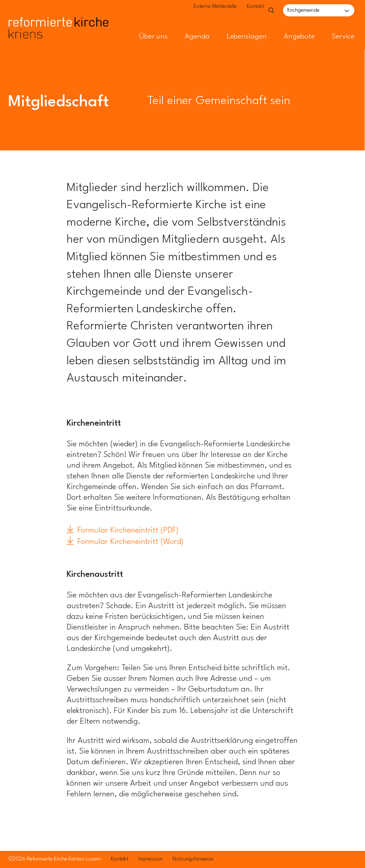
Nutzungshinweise (193, 859)
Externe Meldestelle (202, 11)
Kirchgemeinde (303, 11)
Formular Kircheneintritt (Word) (130, 542)
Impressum (150, 859)
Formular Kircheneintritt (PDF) (128, 530)
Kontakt (242, 11)
